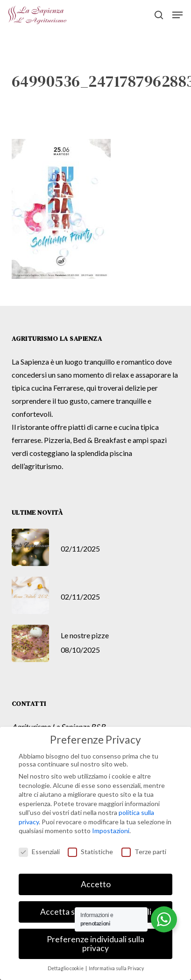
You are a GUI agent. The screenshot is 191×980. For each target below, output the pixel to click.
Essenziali (39, 852)
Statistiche (90, 852)
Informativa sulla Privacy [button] (116, 968)
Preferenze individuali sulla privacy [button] (95, 944)
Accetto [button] (96, 884)
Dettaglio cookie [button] (66, 968)
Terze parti (144, 852)
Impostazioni (111, 831)
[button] (177, 15)
